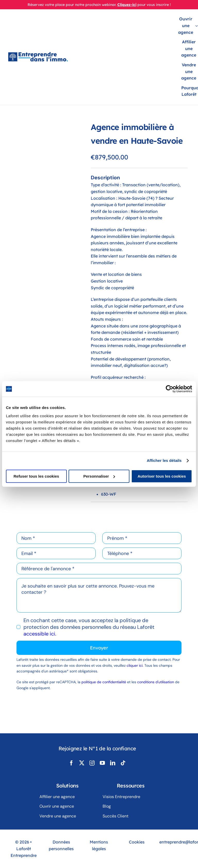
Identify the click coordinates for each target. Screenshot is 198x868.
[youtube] (102, 763)
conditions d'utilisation (156, 682)
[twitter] (82, 763)
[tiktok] (123, 763)
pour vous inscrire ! (154, 5)
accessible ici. (40, 634)
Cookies (137, 842)
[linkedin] (113, 763)
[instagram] (92, 763)
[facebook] (71, 763)
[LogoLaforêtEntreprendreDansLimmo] (38, 55)
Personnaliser (99, 476)
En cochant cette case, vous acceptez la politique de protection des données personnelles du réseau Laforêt (89, 627)
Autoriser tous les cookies (162, 476)
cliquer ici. (135, 665)
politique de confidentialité (104, 682)
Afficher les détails (164, 460)
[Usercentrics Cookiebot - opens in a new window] (170, 389)
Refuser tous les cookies (36, 476)
